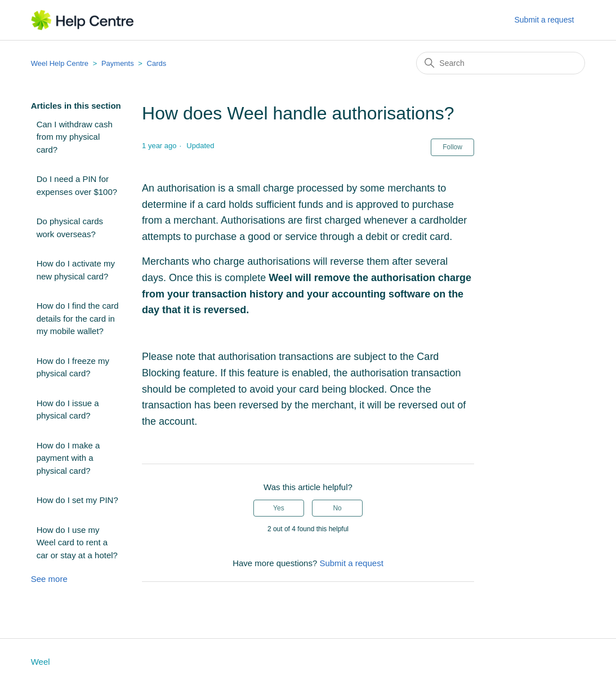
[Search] (501, 63)
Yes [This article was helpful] (279, 508)
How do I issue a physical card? (68, 410)
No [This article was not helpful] (337, 508)
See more (49, 579)
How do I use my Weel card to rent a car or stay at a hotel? (77, 542)
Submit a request (544, 20)
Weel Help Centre (60, 63)
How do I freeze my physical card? (73, 367)
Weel (41, 662)
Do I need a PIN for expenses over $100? (77, 185)
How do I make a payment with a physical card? (68, 458)
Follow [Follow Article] (452, 147)
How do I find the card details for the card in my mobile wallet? (78, 318)
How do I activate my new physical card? (76, 270)
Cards (157, 63)
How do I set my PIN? (77, 500)
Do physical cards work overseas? (70, 228)
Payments (118, 63)
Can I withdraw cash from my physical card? (75, 137)
